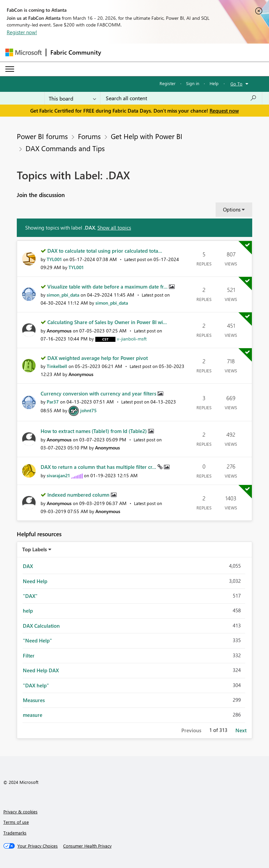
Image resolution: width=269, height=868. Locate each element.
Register (168, 83)
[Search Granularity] (72, 98)
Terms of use (16, 822)
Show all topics (114, 228)
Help (214, 83)
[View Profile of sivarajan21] (58, 475)
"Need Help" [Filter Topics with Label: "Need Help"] (37, 640)
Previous (191, 730)
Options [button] (232, 209)
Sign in (193, 83)
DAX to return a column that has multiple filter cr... (99, 467)
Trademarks (15, 833)
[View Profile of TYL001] (54, 259)
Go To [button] (236, 84)
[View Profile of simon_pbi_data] (63, 295)
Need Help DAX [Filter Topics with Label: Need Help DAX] (41, 670)
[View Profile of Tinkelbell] (57, 366)
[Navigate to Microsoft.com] (24, 52)
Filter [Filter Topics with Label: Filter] (29, 656)
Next (241, 730)
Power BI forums (42, 136)
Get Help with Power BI (147, 136)
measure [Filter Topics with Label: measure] (33, 715)
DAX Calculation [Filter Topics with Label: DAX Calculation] (41, 626)
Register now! (22, 32)
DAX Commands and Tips (65, 148)
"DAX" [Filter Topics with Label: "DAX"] (30, 596)
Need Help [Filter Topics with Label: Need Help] (35, 581)
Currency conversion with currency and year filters (99, 393)
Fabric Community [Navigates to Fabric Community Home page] (76, 52)
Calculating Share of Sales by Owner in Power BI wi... (107, 322)
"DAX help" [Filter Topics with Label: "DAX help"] (36, 685)
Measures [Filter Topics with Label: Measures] (34, 700)
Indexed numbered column (79, 495)
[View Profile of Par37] (53, 402)
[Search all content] (181, 98)
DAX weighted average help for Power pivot (98, 358)
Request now (224, 111)
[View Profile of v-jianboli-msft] (132, 339)
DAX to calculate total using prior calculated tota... (105, 251)
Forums (89, 136)
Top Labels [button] (35, 549)
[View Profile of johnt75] (88, 410)
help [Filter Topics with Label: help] (28, 611)
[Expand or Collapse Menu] (10, 69)
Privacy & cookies (20, 812)
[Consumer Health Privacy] (87, 846)
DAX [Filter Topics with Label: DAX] (28, 566)
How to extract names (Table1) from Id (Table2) (94, 431)
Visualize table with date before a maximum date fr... (108, 287)
